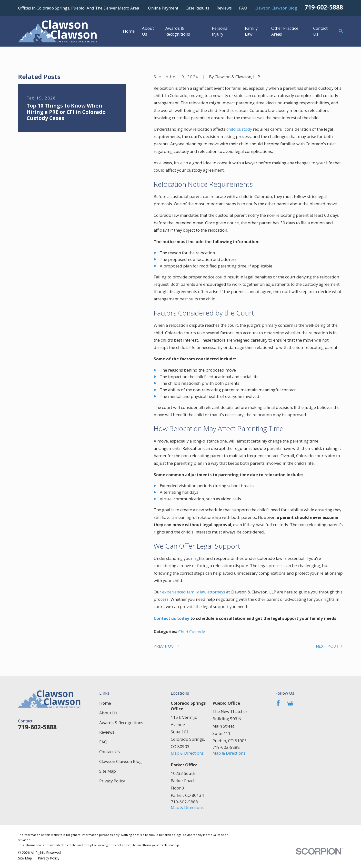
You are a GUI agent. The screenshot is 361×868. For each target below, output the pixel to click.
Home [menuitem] (129, 31)
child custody (239, 129)
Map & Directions (187, 753)
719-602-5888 (324, 7)
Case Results (197, 8)
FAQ (243, 8)
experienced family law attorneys (194, 592)
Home (105, 703)
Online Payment (163, 8)
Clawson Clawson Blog (276, 8)
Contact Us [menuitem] (320, 31)
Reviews (224, 8)
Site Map (108, 771)
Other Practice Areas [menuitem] (285, 31)
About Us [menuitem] (148, 31)
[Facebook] (278, 703)
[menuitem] (25, 858)
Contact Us (110, 752)
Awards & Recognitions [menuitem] (178, 31)
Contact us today (171, 618)
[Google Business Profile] (290, 703)
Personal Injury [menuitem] (220, 31)
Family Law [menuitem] (251, 31)
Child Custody (192, 632)
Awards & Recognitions (121, 723)
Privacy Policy (112, 781)
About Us (108, 713)
